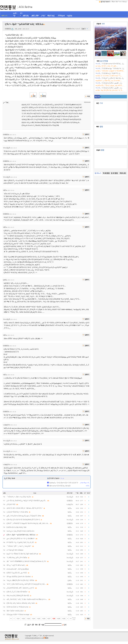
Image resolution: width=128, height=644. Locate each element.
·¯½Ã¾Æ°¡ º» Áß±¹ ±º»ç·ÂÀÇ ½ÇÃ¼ (19, 497)
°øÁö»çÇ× (125, 2)
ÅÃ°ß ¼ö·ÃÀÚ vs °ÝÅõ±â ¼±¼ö (17, 607)
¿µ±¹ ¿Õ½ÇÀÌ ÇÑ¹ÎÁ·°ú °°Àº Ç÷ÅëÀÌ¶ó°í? (21, 539)
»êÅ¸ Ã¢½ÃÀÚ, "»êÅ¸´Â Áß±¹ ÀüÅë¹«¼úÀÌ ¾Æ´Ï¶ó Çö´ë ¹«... (27, 599)
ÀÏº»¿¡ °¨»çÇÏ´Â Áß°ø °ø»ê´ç (16, 565)
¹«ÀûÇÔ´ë (6, 425)
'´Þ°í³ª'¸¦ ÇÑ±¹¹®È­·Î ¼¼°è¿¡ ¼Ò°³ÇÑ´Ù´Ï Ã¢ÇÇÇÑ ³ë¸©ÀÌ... (26, 584)
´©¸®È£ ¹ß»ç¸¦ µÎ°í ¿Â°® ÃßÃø (17, 558)
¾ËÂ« (5, 190)
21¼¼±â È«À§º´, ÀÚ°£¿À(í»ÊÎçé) (18, 569)
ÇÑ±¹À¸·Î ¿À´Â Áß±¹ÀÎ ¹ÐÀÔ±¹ (17, 592)
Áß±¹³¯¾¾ (118, 2)
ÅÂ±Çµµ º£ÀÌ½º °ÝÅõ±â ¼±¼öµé (18, 615)
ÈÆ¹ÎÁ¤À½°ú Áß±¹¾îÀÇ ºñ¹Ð (16, 527)
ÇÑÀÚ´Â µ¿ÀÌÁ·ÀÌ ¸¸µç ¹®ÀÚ (17, 573)
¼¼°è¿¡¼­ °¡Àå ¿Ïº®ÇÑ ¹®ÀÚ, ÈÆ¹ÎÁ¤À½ (20, 531)
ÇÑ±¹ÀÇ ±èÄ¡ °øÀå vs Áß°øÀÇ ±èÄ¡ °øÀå (21, 603)
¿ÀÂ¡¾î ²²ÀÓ (11, 504)
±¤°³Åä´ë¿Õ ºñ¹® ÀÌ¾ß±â (15, 550)
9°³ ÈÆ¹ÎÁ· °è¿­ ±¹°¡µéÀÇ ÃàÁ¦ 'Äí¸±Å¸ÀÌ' (20, 542)
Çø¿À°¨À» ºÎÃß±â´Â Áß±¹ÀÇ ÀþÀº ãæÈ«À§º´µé (22, 554)
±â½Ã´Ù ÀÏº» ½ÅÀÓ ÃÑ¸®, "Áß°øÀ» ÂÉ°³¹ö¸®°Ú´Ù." (25, 508)
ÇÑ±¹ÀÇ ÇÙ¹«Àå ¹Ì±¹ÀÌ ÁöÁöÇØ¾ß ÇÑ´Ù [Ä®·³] (23, 520)
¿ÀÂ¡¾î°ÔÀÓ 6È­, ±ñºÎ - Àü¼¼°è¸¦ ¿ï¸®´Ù (20, 588)
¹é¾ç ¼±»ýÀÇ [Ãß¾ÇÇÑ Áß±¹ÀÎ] (18, 596)
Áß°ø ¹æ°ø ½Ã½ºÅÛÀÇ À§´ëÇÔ (60, 486)
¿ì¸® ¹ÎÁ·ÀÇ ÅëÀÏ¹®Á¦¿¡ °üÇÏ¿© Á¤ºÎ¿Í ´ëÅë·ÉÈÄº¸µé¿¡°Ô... (26, 501)
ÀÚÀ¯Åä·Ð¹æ (25, 7)
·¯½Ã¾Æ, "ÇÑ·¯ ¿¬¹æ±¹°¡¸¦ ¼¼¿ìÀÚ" (19, 546)
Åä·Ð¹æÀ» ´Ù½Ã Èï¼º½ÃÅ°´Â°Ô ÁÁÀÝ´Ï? (64, 483)
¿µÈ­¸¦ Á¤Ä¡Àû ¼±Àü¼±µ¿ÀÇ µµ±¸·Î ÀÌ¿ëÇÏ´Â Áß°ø (24, 516)
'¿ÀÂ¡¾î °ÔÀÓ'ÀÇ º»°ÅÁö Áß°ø (17, 512)
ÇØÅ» (5, 280)
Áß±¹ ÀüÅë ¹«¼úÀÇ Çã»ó (15, 611)
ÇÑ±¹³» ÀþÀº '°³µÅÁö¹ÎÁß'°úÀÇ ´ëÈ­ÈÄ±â (21, 535)
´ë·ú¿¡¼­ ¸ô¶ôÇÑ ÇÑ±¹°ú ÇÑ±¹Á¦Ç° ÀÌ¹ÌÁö (20, 580)
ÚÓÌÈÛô (8, 29)
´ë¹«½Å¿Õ (6, 148)
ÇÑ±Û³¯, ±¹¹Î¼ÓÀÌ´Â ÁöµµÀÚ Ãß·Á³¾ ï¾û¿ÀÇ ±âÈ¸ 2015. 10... (28, 523)
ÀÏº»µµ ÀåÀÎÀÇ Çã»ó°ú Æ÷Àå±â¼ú (19, 577)
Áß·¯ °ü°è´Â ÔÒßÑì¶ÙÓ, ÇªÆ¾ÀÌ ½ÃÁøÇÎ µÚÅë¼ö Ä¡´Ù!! (26, 561)
